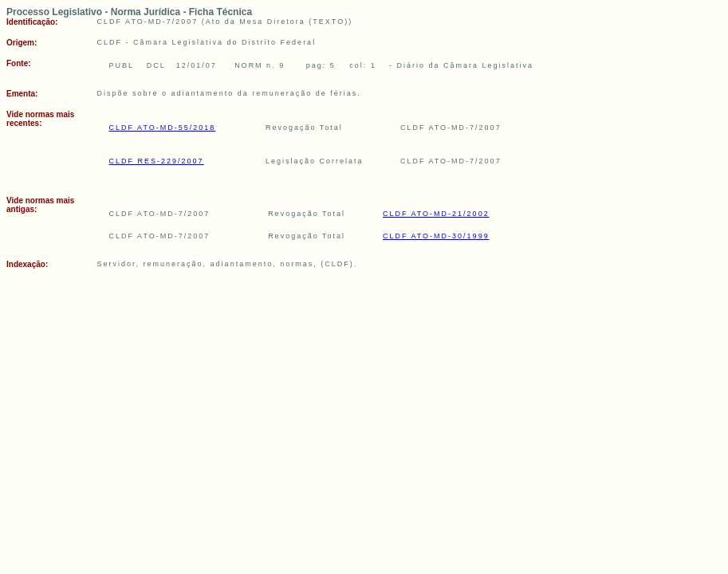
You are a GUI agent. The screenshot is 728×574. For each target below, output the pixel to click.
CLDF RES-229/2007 (157, 161)
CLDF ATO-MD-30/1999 (436, 236)
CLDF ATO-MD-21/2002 (436, 214)
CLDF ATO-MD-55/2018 (163, 128)
